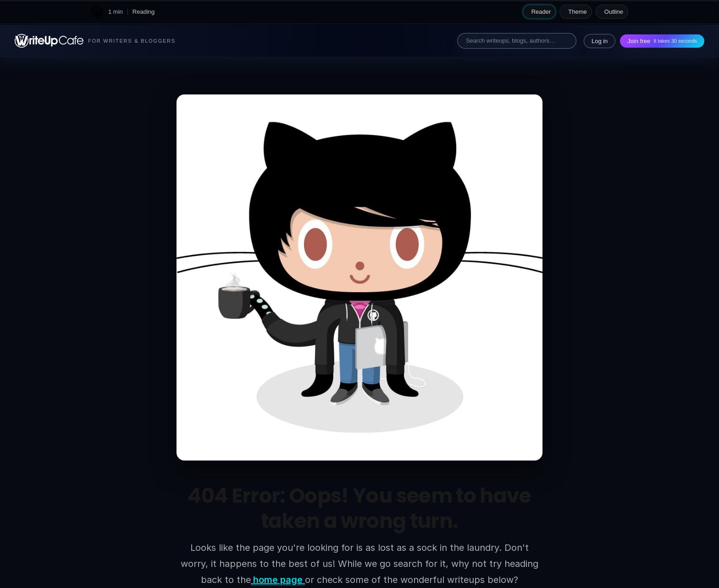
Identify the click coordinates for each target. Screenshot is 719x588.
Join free (662, 41)
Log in (600, 41)
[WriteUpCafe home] (97, 12)
